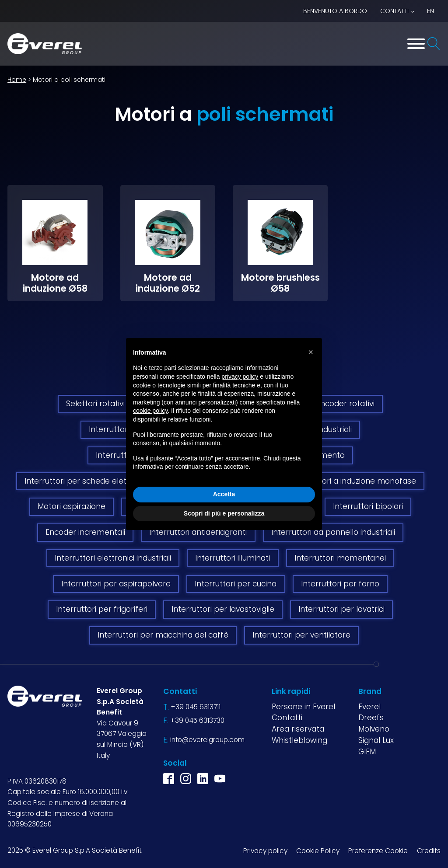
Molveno (374, 729)
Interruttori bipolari (368, 506)
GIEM (367, 752)
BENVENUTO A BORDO (335, 11)
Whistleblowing (299, 740)
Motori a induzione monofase (362, 481)
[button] (311, 352)
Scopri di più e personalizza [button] (224, 513)
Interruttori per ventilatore (301, 635)
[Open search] (434, 44)
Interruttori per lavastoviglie (223, 609)
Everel (369, 707)
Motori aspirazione (72, 506)
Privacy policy (265, 851)
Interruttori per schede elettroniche (91, 481)
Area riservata (298, 729)
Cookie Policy (318, 851)
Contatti (394, 11)
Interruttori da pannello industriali (333, 532)
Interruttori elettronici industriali (113, 558)
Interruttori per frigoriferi (102, 609)
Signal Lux (376, 740)
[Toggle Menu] (416, 44)
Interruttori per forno (340, 584)
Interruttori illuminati (233, 558)
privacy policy (240, 376)
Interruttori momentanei (340, 558)
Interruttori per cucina (236, 584)
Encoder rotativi (345, 404)
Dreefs (371, 718)
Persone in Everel (303, 707)
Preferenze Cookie (378, 851)
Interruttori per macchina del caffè (163, 635)
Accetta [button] (224, 494)
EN (430, 11)
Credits (429, 851)
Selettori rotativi (95, 404)
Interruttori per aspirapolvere (116, 584)
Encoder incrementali (85, 532)
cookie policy (150, 411)
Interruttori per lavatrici (341, 609)
